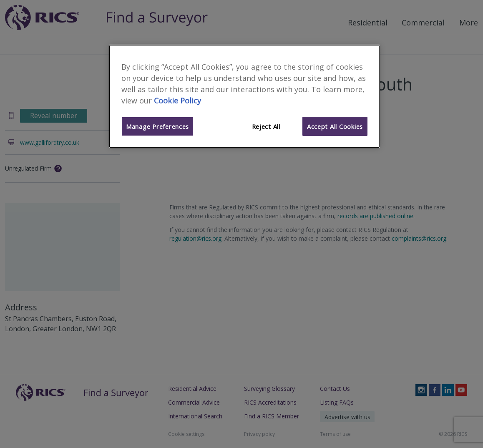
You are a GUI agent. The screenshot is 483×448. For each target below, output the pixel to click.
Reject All (266, 126)
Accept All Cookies (335, 126)
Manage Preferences (157, 126)
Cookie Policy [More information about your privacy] (177, 101)
